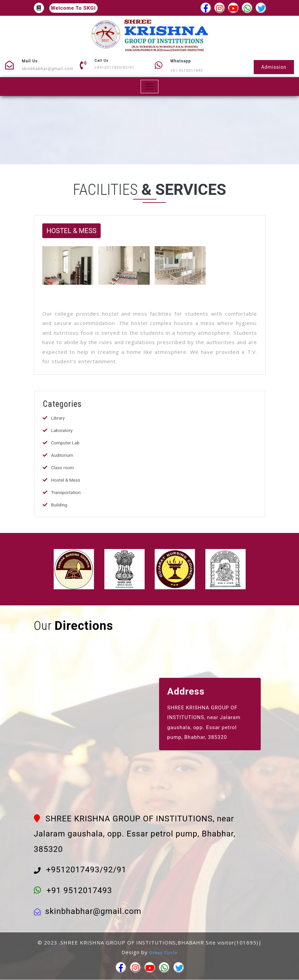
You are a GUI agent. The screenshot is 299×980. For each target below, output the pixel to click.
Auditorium (63, 455)
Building (59, 505)
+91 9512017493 (187, 71)
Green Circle (164, 952)
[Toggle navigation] (149, 87)
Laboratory (62, 430)
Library (58, 418)
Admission (272, 67)
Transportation (66, 492)
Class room (63, 468)
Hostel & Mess (66, 480)
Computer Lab (66, 443)
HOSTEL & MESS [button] (72, 231)
